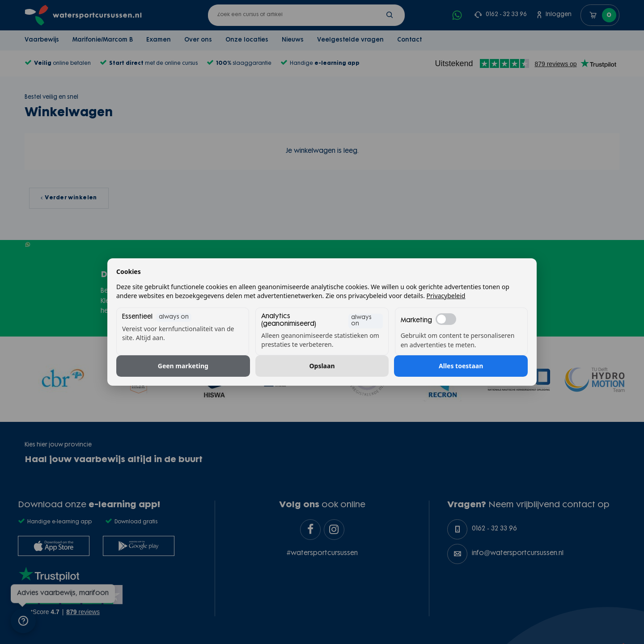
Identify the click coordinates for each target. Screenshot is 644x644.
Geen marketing (183, 366)
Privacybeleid (446, 296)
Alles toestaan (461, 366)
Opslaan (322, 366)
